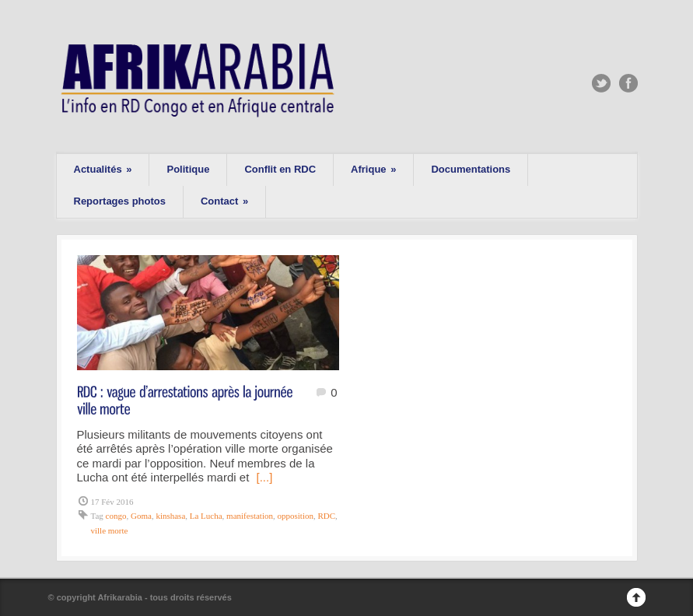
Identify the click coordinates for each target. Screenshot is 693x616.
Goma (141, 516)
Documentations (471, 169)
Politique (188, 169)
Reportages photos (120, 201)
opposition (295, 516)
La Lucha (206, 516)
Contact (224, 201)
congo (116, 516)
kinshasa (170, 516)
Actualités (103, 169)
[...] (264, 477)
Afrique (373, 169)
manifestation (250, 516)
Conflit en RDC (280, 169)
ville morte (110, 530)
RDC (326, 516)
